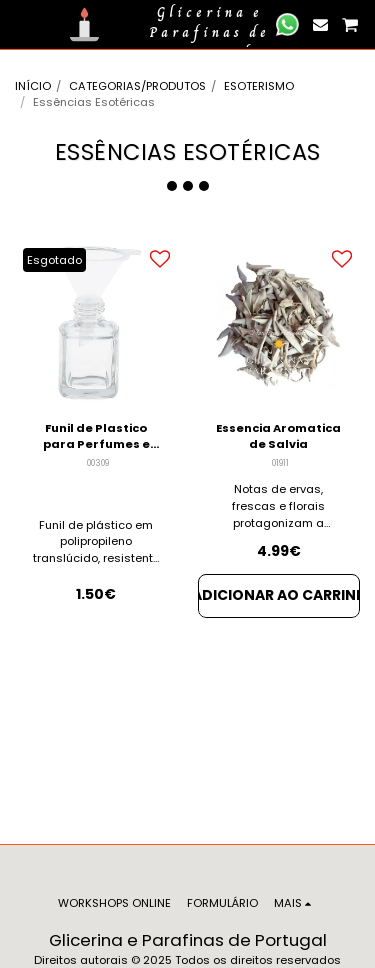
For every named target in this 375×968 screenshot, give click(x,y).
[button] (22, 24)
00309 (98, 463)
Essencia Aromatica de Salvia (278, 436)
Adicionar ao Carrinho (279, 595)
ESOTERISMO (259, 86)
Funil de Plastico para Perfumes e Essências (96, 437)
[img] (279, 322)
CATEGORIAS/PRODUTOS (137, 86)
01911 (280, 463)
